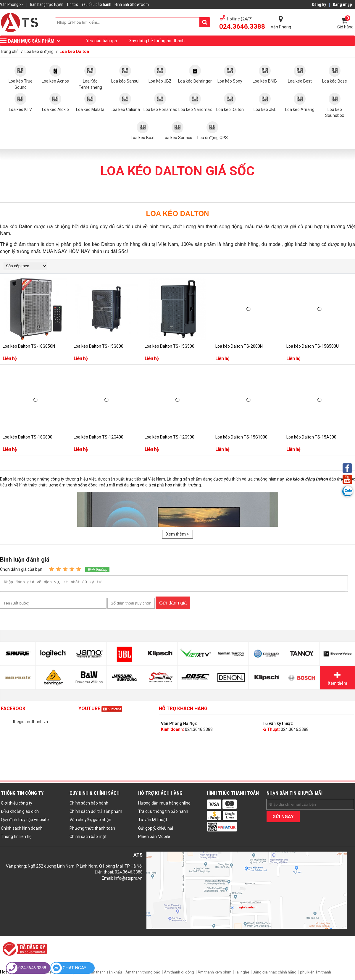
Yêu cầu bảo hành (96, 4)
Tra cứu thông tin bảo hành (163, 813)
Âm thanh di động (179, 974)
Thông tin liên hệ (16, 838)
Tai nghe (242, 974)
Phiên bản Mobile (154, 838)
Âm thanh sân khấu (106, 974)
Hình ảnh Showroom (132, 4)
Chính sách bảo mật (88, 838)
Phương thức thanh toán (92, 830)
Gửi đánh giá (173, 605)
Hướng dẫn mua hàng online (164, 805)
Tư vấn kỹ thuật (153, 821)
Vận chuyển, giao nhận (90, 821)
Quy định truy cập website (25, 821)
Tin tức (72, 4)
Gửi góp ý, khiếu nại (156, 830)
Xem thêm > (177, 534)
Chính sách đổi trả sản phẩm (96, 813)
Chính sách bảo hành (89, 805)
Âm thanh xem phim (215, 974)
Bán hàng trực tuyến (47, 4)
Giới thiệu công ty (17, 805)
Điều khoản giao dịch (20, 813)
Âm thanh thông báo (143, 974)
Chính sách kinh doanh (22, 830)
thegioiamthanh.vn (30, 723)
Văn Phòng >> (12, 4)
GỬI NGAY (283, 818)
